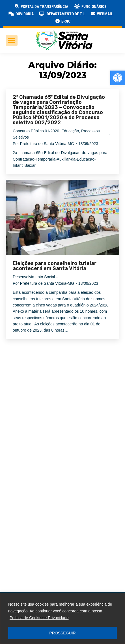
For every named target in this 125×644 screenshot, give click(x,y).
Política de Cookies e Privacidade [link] (39, 618)
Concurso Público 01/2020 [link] (36, 131)
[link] (118, 78)
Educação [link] (70, 131)
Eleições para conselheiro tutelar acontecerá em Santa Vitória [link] (55, 266)
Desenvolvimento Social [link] (34, 277)
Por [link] (43, 144)
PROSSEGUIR (62, 633)
